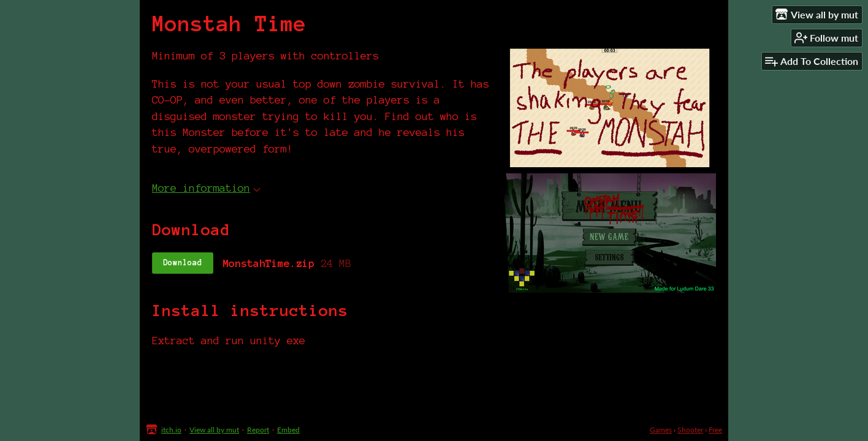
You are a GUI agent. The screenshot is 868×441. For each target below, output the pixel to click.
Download (183, 263)
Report (258, 430)
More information (206, 188)
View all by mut (214, 430)
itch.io (171, 430)
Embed (288, 430)
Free (715, 430)
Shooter (690, 430)
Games (661, 430)
